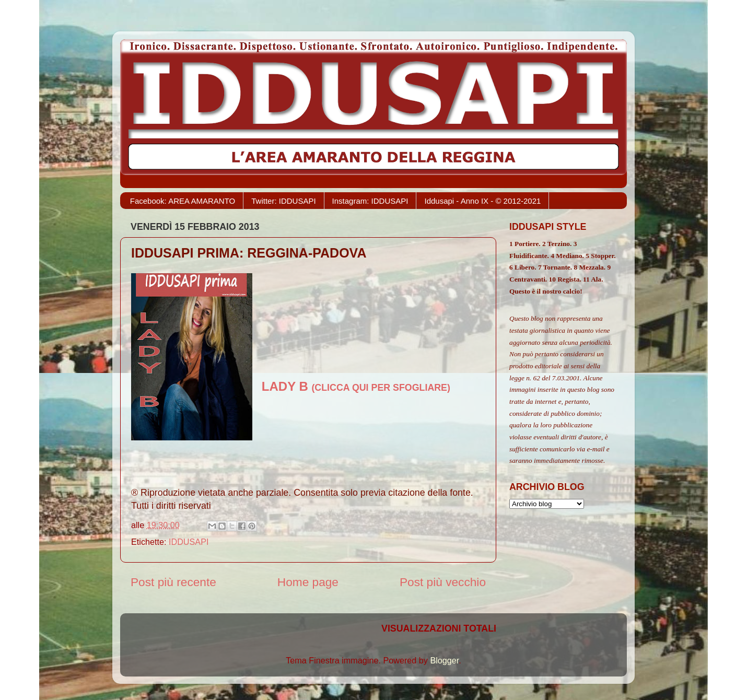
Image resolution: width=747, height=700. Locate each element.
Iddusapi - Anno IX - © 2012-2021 (482, 201)
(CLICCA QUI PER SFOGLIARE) (356, 388)
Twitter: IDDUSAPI (283, 201)
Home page (308, 582)
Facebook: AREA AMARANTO (183, 201)
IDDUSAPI (189, 542)
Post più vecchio (443, 582)
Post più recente (173, 582)
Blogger (444, 660)
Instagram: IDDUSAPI (370, 201)
